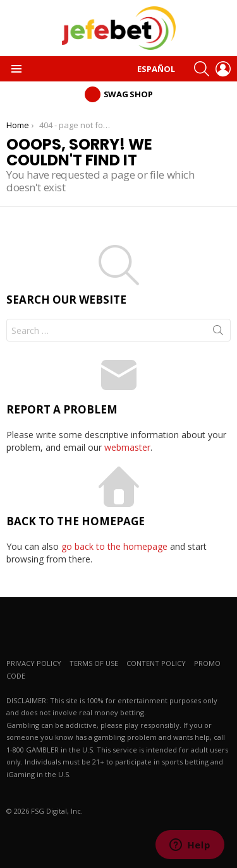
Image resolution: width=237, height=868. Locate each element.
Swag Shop (128, 94)
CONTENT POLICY (156, 663)
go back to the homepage (114, 546)
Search (218, 333)
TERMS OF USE (94, 663)
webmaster (127, 447)
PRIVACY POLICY (34, 663)
